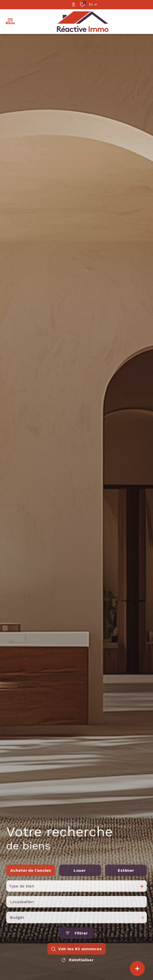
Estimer (126, 881)
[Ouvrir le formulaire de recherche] (77, 944)
